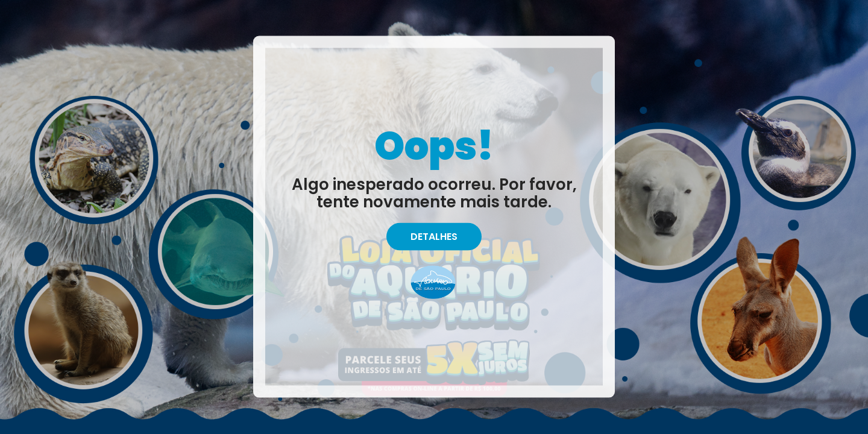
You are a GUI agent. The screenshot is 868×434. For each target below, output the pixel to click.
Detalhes (434, 237)
